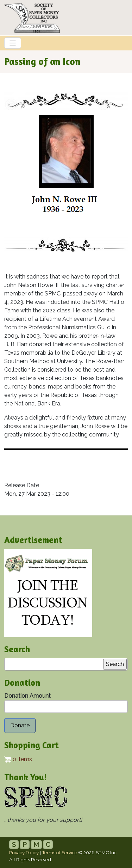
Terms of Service (59, 852)
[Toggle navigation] (13, 43)
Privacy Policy (24, 852)
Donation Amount (27, 696)
